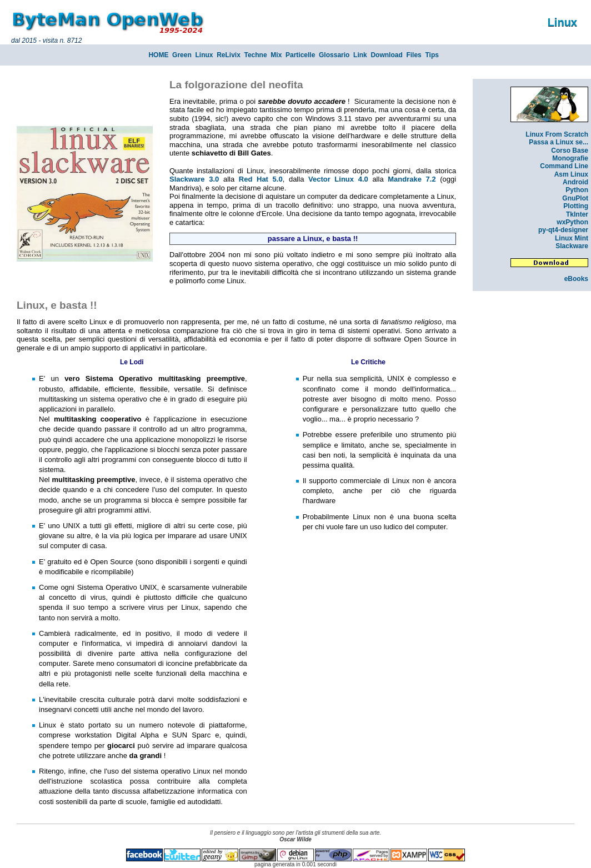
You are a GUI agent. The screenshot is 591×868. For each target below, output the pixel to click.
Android (575, 182)
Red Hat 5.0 (261, 179)
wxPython (572, 222)
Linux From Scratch (557, 134)
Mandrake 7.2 (412, 179)
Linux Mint (572, 238)
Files (414, 55)
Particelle (300, 55)
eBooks (576, 279)
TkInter (577, 214)
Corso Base (570, 150)
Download (386, 55)
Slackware (572, 246)
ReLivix (229, 55)
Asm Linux (571, 174)
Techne (256, 55)
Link (360, 55)
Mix (276, 55)
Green (182, 55)
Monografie (570, 158)
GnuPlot (575, 198)
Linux (204, 55)
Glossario (334, 55)
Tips (432, 55)
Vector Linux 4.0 (338, 179)
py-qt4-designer (563, 230)
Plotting (576, 206)
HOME (158, 55)
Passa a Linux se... (559, 142)
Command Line (564, 166)
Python (577, 190)
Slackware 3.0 (194, 179)
